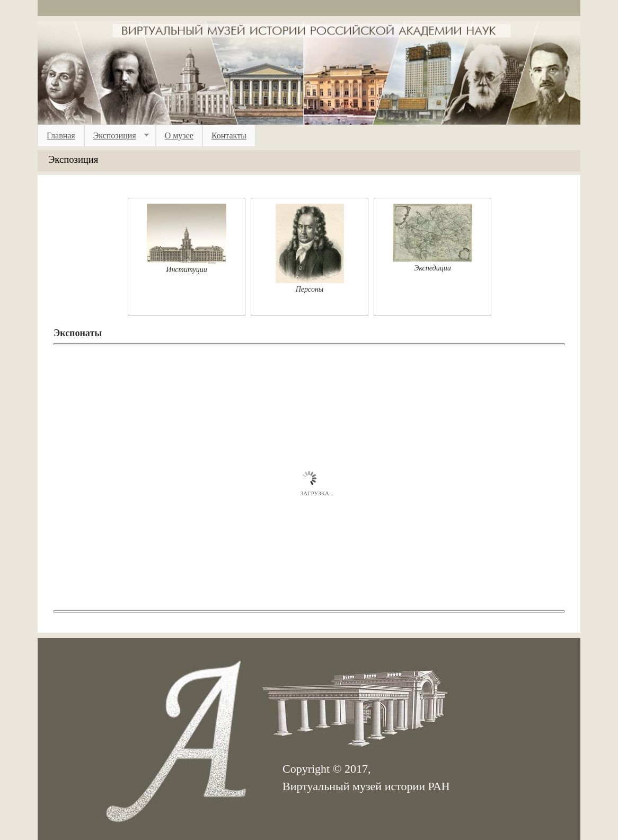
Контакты (229, 135)
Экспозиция (117, 136)
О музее (179, 135)
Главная (61, 135)
